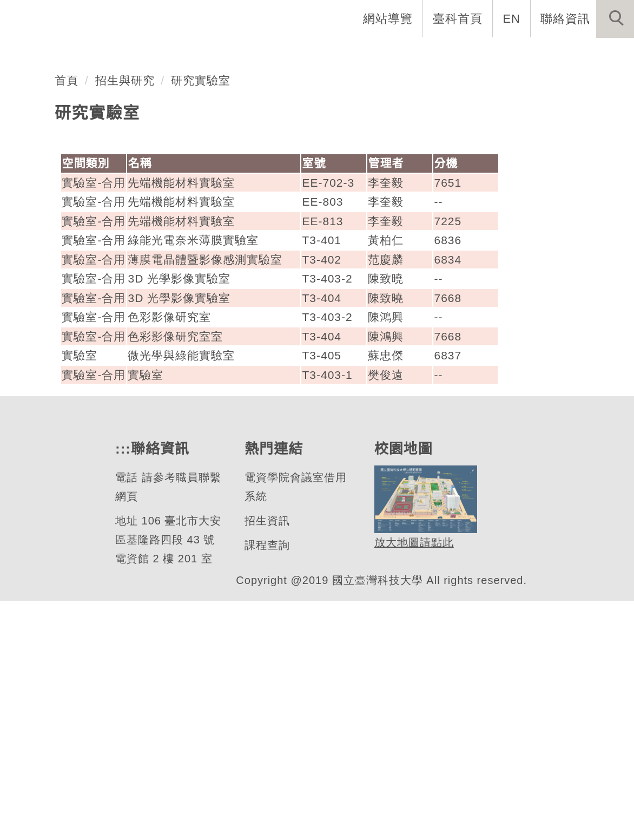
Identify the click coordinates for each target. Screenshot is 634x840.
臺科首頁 (459, 18)
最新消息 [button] (599, 54)
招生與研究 (125, 319)
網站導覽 (389, 18)
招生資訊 (267, 760)
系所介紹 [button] (223, 54)
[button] (615, 19)
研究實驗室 (201, 319)
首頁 (67, 319)
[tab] (322, 239)
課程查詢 (267, 785)
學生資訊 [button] (446, 54)
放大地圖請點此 (412, 781)
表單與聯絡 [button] (523, 54)
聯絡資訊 (565, 18)
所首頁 (159, 54)
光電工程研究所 (108, 196)
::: (122, 688)
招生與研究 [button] (370, 54)
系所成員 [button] (294, 54)
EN (512, 18)
